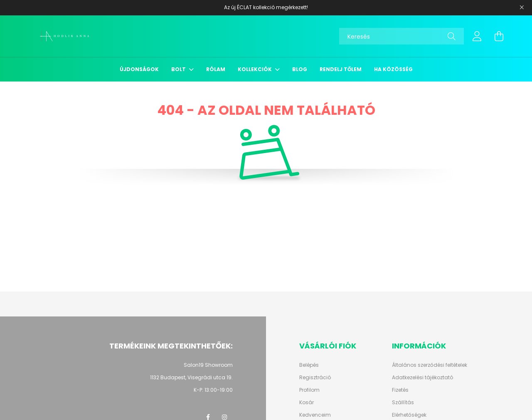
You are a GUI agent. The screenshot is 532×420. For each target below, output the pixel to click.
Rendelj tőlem (341, 69)
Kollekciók (255, 69)
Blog (300, 69)
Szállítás (403, 403)
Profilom (309, 390)
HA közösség (393, 69)
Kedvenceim (315, 415)
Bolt (179, 69)
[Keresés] (401, 36)
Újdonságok (139, 69)
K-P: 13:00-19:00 (213, 390)
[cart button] (499, 36)
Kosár (307, 403)
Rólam (216, 69)
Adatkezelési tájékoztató (422, 378)
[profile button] (477, 36)
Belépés (309, 365)
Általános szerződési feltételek (430, 365)
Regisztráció (315, 378)
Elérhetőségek (409, 415)
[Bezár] (522, 7)
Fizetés (400, 390)
